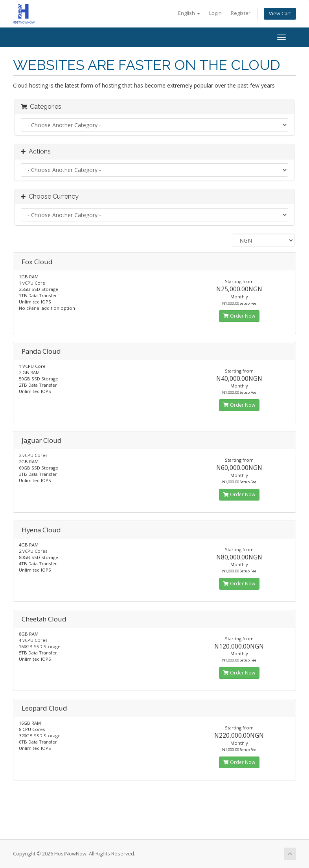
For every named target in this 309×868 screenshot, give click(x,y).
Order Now (239, 316)
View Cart (280, 14)
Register (241, 13)
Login (215, 13)
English (189, 13)
